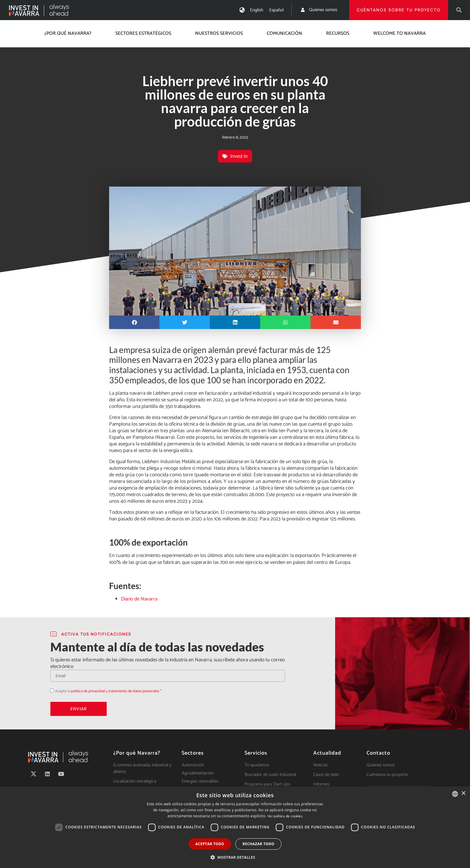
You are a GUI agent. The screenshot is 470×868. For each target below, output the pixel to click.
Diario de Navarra (139, 599)
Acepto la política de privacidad (50, 691)
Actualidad (327, 753)
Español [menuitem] (276, 10)
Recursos (338, 33)
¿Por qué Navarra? (68, 33)
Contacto (378, 753)
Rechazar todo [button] (258, 844)
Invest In (239, 156)
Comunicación (284, 33)
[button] (459, 10)
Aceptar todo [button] (210, 844)
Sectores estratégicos (143, 33)
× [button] (463, 793)
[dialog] (235, 827)
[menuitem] (257, 10)
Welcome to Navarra (399, 33)
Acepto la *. (109, 691)
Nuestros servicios (219, 33)
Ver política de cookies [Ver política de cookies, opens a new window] (285, 816)
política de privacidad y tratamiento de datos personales (115, 691)
